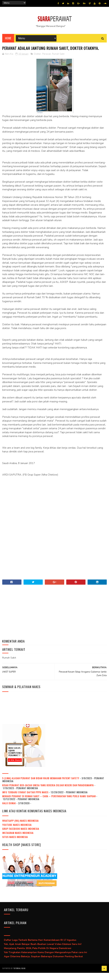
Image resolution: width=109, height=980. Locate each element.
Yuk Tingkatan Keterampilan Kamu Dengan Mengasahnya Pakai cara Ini (45, 960)
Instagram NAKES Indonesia (18, 841)
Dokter (37, 62)
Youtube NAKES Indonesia (17, 832)
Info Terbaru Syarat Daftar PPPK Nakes (25, 800)
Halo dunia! (9, 811)
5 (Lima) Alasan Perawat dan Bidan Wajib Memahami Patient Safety (41, 786)
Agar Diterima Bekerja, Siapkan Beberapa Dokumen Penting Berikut (43, 964)
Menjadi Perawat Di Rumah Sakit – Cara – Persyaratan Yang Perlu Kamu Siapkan (49, 804)
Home (8, 39)
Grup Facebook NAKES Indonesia (21, 837)
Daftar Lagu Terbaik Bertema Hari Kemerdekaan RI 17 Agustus (40, 948)
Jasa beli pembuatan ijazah (38, 976)
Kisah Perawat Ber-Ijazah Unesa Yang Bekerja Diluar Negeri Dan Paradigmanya (48, 793)
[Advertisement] (55, 510)
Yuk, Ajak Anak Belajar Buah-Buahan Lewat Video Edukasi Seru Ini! (43, 952)
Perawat (46, 62)
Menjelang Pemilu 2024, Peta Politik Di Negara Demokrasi (38, 956)
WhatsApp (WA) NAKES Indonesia (20, 828)
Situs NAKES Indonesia (15, 845)
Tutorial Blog (19, 976)
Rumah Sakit (58, 62)
